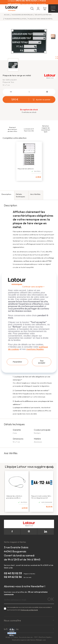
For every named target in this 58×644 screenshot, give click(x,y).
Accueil (7, 15)
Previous (48, 467)
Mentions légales (45, 637)
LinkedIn (46, 531)
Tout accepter (42, 362)
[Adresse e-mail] (29, 600)
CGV (36, 637)
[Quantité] (29, 92)
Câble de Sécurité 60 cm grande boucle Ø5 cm (14, 497)
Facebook (12, 531)
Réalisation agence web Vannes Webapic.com (29, 640)
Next (52, 467)
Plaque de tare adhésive (26, 169)
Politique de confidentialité (29, 610)
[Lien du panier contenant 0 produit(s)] (45, 9)
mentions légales (35, 349)
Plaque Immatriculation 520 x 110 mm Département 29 (41, 497)
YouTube (29, 531)
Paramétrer (17, 362)
